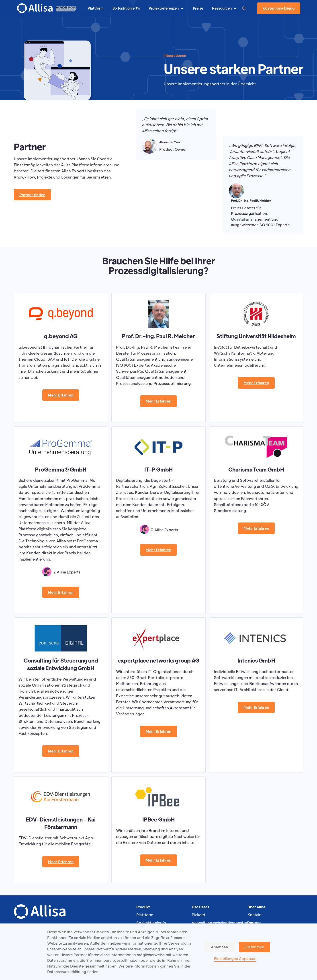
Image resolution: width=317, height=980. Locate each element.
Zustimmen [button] (254, 947)
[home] (35, 8)
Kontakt (255, 915)
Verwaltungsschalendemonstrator (220, 923)
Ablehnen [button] (220, 947)
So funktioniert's (151, 923)
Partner (254, 923)
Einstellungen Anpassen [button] (235, 959)
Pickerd (198, 915)
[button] (166, 8)
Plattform (145, 915)
